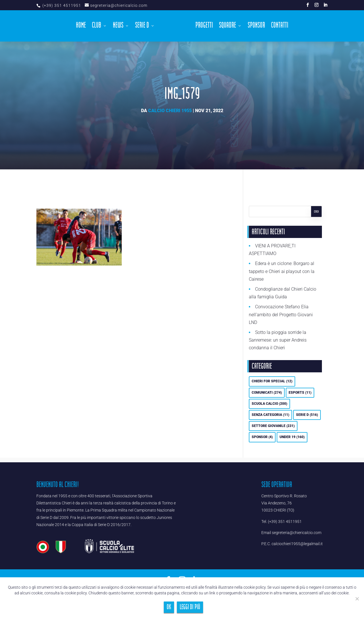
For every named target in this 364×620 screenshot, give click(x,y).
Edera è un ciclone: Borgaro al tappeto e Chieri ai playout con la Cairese (282, 271)
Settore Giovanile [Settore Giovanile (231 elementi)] (273, 426)
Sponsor (256, 27)
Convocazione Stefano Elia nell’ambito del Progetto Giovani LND (281, 314)
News (118, 27)
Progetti (204, 27)
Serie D (142, 27)
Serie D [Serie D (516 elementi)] (307, 415)
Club (97, 27)
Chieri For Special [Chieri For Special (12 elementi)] (272, 381)
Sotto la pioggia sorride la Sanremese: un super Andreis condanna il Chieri (278, 340)
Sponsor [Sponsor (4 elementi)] (262, 437)
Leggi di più (190, 607)
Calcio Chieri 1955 (170, 111)
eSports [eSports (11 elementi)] (300, 393)
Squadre (227, 27)
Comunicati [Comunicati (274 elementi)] (267, 393)
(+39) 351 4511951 (61, 5)
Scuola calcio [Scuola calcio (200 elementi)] (269, 404)
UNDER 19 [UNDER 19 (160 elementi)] (292, 437)
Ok (169, 607)
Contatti (280, 27)
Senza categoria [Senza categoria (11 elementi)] (270, 415)
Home (81, 27)
